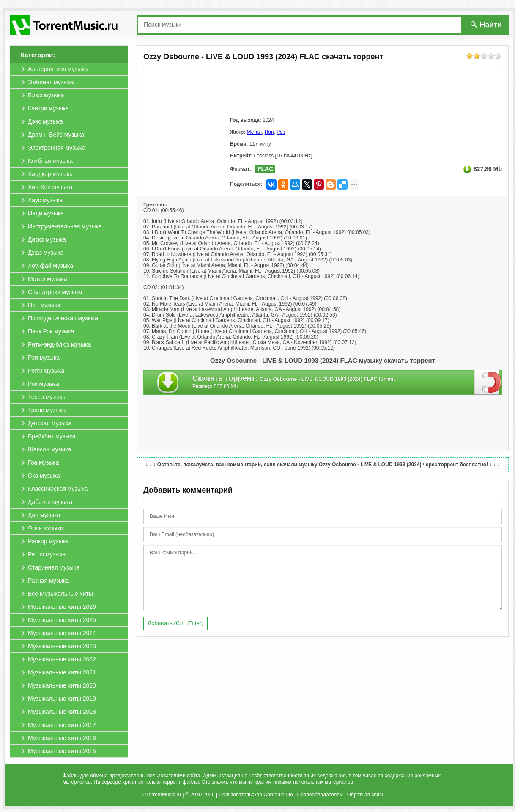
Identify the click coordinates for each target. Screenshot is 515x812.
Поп (269, 132)
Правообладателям (320, 795)
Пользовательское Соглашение (256, 795)
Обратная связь (366, 795)
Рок (281, 132)
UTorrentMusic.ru (162, 795)
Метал (254, 132)
